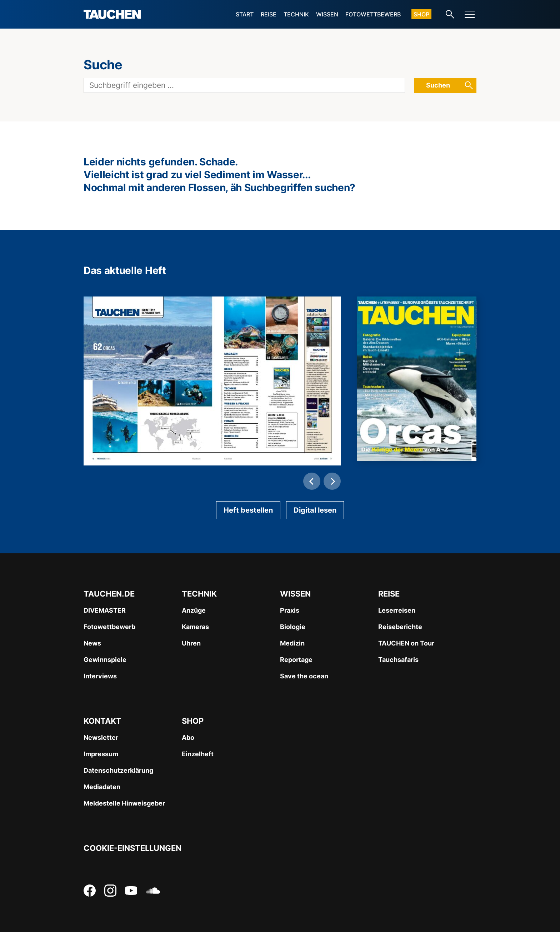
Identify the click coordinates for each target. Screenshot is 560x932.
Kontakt (102, 721)
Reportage (296, 660)
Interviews (100, 676)
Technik (296, 14)
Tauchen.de (109, 594)
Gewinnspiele (105, 660)
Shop (421, 14)
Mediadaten (102, 787)
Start (245, 14)
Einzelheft (198, 754)
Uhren (191, 643)
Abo (188, 737)
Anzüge (194, 610)
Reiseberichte (400, 627)
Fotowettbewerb (373, 14)
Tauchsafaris (398, 660)
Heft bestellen (248, 510)
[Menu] (470, 14)
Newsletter (101, 737)
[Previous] (312, 481)
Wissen (327, 14)
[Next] (332, 481)
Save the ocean (304, 676)
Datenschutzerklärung (118, 770)
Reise (269, 14)
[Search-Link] (450, 14)
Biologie (293, 627)
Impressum (101, 754)
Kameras (195, 627)
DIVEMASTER (105, 610)
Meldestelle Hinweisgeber (124, 803)
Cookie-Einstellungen (132, 848)
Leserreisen (397, 610)
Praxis (290, 610)
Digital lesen (315, 510)
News (92, 643)
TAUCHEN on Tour (406, 643)
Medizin (292, 643)
